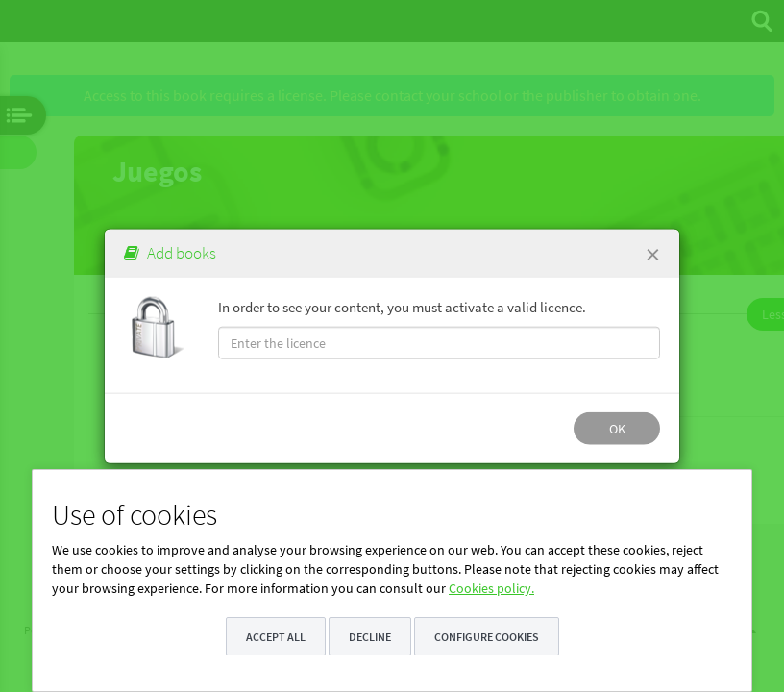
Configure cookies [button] (487, 637)
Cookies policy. (491, 588)
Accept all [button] (276, 637)
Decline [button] (370, 637)
